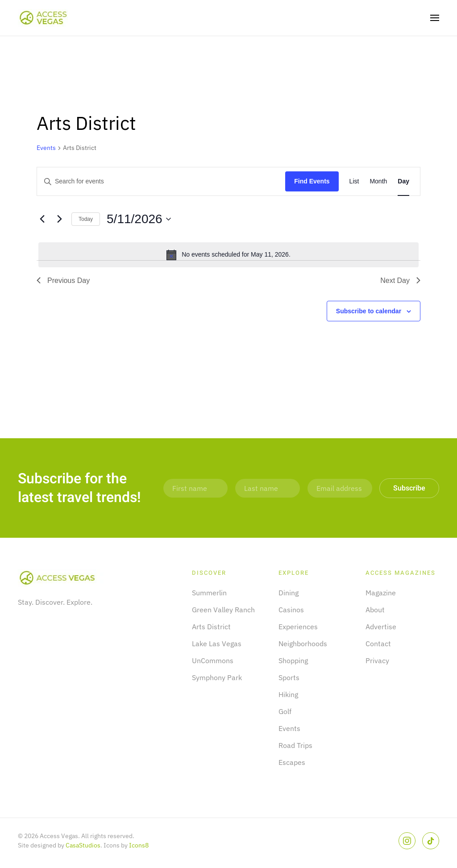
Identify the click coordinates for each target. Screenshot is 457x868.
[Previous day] (42, 219)
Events (46, 148)
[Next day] (59, 219)
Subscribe (409, 488)
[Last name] (268, 488)
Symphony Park (217, 677)
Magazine (381, 593)
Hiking (288, 694)
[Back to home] (44, 18)
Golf (285, 711)
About (375, 610)
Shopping (293, 660)
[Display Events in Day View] (403, 181)
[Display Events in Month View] (378, 181)
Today (86, 219)
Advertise (381, 627)
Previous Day (63, 280)
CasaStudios (83, 845)
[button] (435, 18)
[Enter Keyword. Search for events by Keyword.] (161, 181)
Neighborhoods (303, 644)
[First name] (196, 488)
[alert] (228, 255)
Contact (378, 644)
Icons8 (139, 845)
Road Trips (295, 745)
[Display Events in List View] (354, 181)
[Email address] (340, 488)
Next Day (400, 280)
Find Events (312, 181)
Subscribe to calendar (369, 311)
